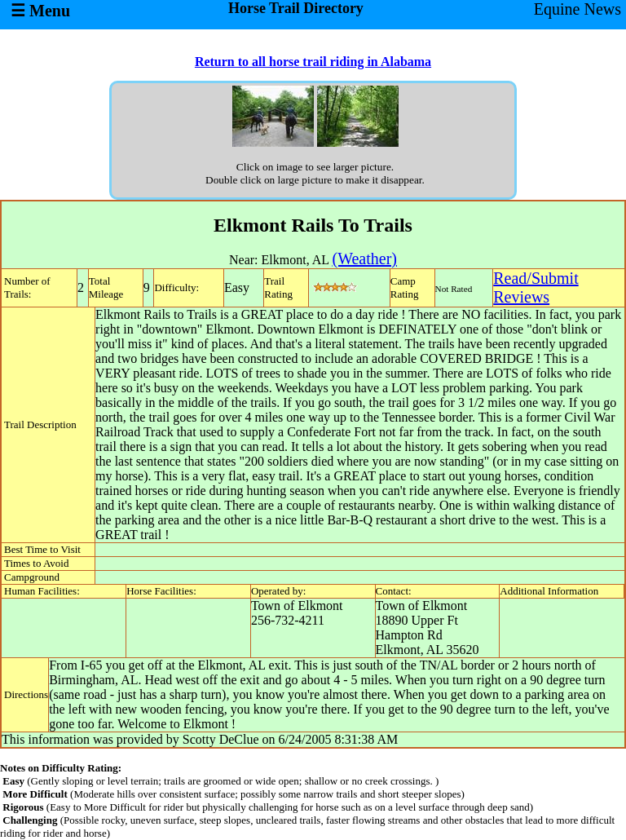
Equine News (578, 9)
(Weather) (365, 259)
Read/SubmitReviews (536, 287)
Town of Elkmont (297, 606)
